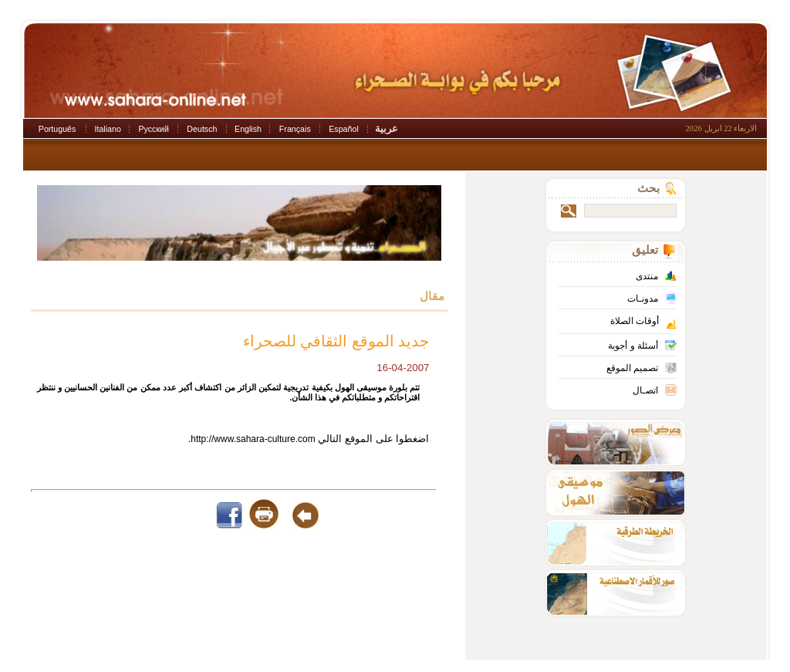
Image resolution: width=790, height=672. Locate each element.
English (248, 129)
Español (344, 129)
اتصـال (645, 390)
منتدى (647, 276)
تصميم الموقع (632, 368)
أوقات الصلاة (635, 321)
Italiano (108, 129)
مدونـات (643, 299)
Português (57, 129)
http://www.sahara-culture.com (253, 439)
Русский (154, 129)
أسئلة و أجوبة (633, 346)
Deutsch (202, 129)
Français (295, 129)
